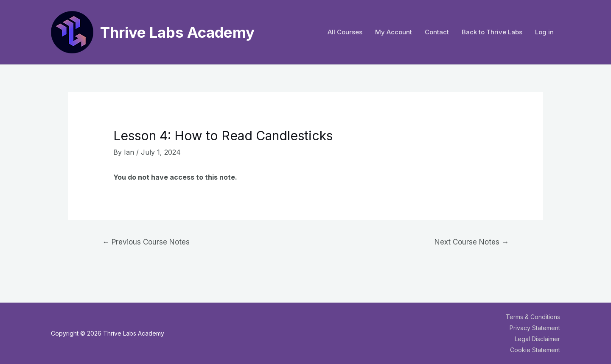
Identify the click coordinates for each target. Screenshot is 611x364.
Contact (437, 32)
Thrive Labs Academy (177, 32)
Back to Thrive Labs (492, 32)
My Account (394, 32)
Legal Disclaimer (537, 339)
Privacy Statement (535, 328)
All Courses (345, 32)
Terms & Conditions (533, 317)
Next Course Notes (472, 242)
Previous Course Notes (146, 242)
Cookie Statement (535, 350)
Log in (544, 32)
